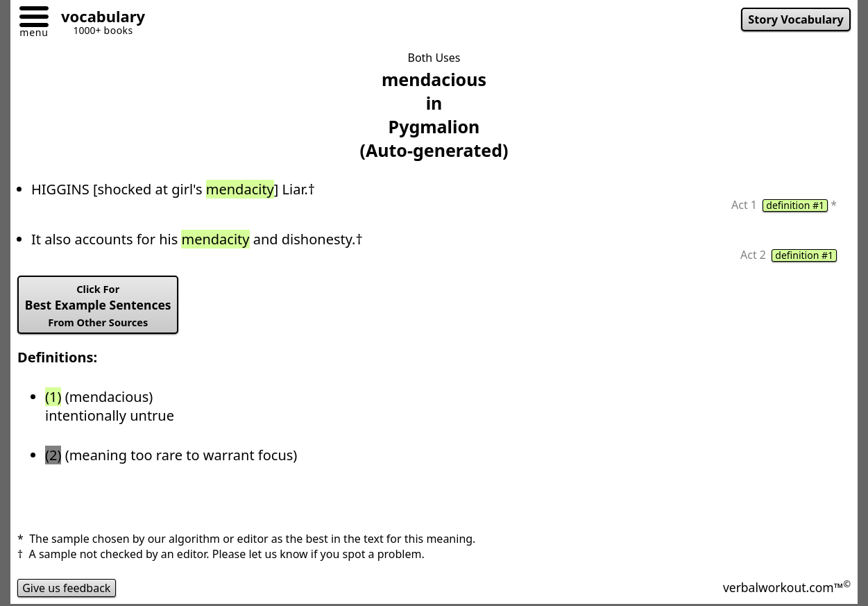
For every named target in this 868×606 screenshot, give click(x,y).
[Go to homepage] (98, 18)
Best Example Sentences (98, 305)
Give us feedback (67, 588)
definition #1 (795, 205)
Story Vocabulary (796, 19)
